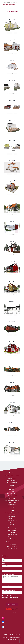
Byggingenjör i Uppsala (12, 536)
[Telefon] (12, 571)
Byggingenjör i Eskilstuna (12, 508)
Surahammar (15, 634)
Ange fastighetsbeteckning (9, 590)
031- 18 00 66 (14, 546)
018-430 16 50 (14, 534)
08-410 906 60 (14, 480)
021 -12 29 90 (14, 493)
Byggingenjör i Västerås (12, 495)
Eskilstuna (10, 638)
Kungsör (19, 636)
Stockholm (10, 639)
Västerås (6, 634)
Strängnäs (18, 638)
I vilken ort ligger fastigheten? (10, 585)
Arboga (15, 636)
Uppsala (14, 638)
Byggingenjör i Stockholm (12, 482)
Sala (19, 634)
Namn (4, 558)
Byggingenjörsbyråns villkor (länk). (11, 598)
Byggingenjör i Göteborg (12, 548)
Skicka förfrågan (12, 604)
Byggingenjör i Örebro (12, 522)
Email (4, 564)
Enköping (5, 638)
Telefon (4, 569)
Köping (11, 636)
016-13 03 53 (14, 506)
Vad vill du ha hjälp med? (8, 574)
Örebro (14, 639)
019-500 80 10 (14, 520)
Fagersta (10, 634)
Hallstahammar (6, 636)
